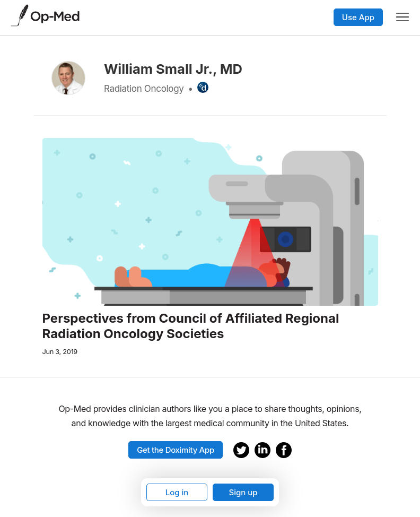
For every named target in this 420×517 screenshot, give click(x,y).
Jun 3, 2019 (60, 352)
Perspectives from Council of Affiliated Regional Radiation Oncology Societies (191, 326)
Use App (358, 17)
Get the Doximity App (176, 450)
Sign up (243, 492)
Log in (177, 492)
